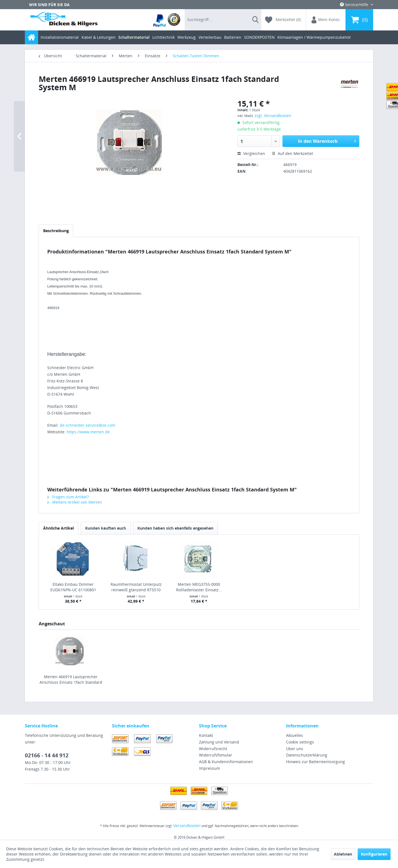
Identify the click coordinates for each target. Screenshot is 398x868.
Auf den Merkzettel (293, 153)
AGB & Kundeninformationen (226, 762)
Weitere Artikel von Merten (75, 502)
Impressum (210, 768)
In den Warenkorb (327, 140)
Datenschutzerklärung (307, 755)
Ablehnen (343, 854)
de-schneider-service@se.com (87, 425)
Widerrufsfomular (216, 755)
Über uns (295, 749)
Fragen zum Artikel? (68, 497)
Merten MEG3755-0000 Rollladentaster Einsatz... (199, 587)
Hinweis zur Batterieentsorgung (315, 762)
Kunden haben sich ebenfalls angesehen (175, 528)
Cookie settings (300, 742)
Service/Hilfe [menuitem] (355, 5)
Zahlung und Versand (219, 742)
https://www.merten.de (88, 432)
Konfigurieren (374, 854)
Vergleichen (251, 153)
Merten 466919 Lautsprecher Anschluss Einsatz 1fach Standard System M (71, 680)
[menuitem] (167, 20)
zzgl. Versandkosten (273, 116)
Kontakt (206, 735)
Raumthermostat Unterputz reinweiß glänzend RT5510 (136, 587)
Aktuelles (294, 735)
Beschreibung (56, 231)
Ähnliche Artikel (58, 528)
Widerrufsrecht (213, 749)
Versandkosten (187, 826)
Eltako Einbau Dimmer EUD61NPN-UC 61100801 (73, 587)
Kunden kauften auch (106, 528)
